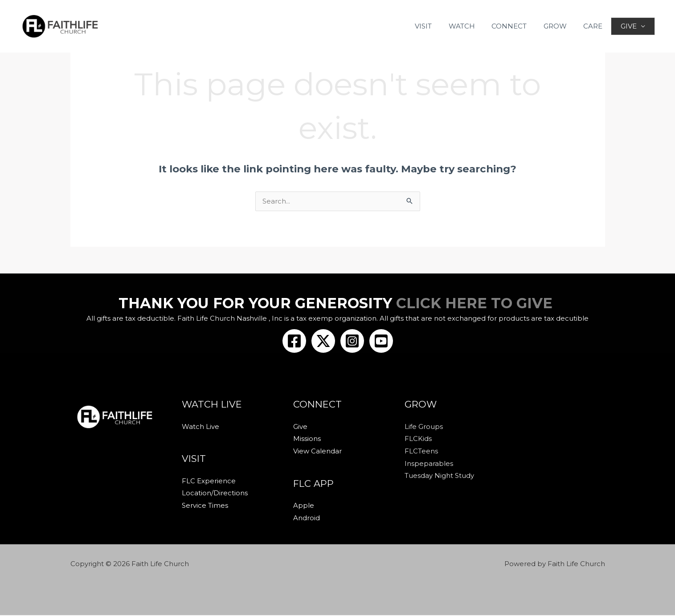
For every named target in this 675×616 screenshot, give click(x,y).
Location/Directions (215, 494)
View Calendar (317, 452)
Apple (304, 507)
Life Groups (424, 427)
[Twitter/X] (323, 341)
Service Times (205, 507)
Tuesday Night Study (439, 477)
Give (300, 427)
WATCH (472, 26)
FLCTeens (421, 452)
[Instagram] (352, 341)
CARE (594, 26)
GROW (559, 26)
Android (307, 519)
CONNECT (517, 26)
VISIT (438, 26)
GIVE (628, 26)
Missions (307, 439)
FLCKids (418, 439)
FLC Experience (209, 482)
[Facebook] (294, 341)
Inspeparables (429, 464)
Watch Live (200, 427)
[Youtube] (381, 341)
